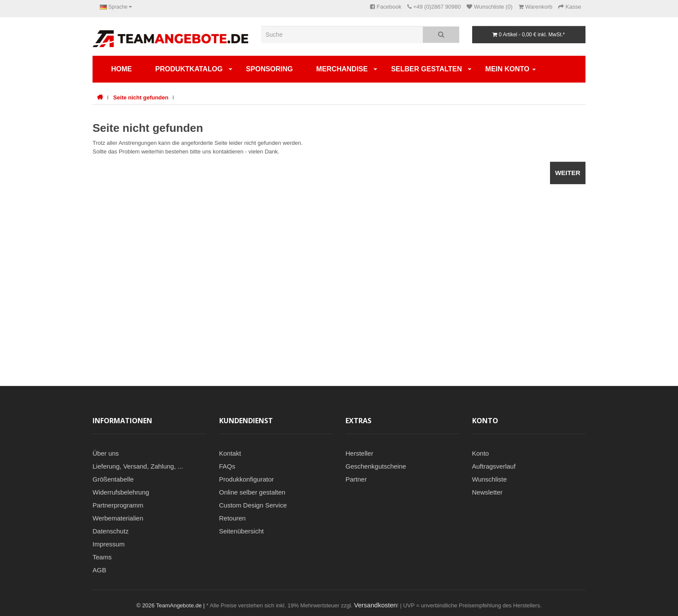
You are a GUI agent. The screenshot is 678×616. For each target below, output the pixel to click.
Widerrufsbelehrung (121, 492)
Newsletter (488, 492)
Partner (356, 479)
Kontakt (230, 453)
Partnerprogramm (118, 505)
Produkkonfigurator (247, 479)
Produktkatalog (189, 69)
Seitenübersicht (241, 531)
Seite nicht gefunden (141, 97)
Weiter (568, 173)
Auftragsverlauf (494, 466)
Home (122, 69)
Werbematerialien (118, 518)
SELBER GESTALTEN (426, 69)
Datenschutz (110, 531)
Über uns (106, 453)
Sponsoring (269, 69)
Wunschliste (490, 479)
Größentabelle (113, 479)
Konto (481, 453)
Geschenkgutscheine (376, 466)
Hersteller (359, 453)
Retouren (233, 518)
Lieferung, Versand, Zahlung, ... (138, 466)
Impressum (109, 544)
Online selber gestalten (252, 492)
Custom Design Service (253, 505)
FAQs (227, 466)
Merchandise (342, 69)
